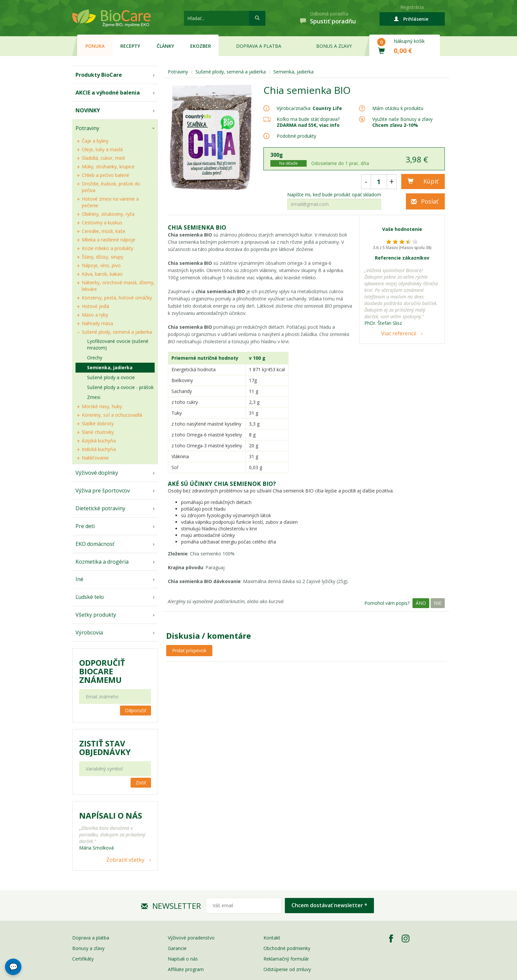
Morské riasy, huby (102, 406)
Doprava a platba (259, 46)
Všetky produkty (96, 615)
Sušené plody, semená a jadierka (117, 332)
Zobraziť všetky (125, 860)
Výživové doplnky (97, 473)
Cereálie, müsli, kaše (104, 231)
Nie (438, 603)
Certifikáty (83, 959)
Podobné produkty (296, 136)
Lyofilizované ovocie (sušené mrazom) (118, 344)
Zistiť (141, 783)
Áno (421, 603)
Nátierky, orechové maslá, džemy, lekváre (118, 286)
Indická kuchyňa (99, 449)
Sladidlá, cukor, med (103, 158)
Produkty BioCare (99, 75)
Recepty (130, 46)
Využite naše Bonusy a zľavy (402, 122)
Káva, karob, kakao (102, 274)
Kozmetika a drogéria (102, 562)
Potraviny (87, 128)
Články (165, 46)
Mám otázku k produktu (398, 108)
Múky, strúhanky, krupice (108, 167)
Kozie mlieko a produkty (107, 248)
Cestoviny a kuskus (102, 223)
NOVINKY (88, 110)
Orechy (95, 358)
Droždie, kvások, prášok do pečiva (111, 187)
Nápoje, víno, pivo (101, 265)
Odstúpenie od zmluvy (287, 969)
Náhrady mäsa (97, 323)
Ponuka (95, 46)
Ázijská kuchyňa (99, 441)
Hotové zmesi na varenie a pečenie (110, 202)
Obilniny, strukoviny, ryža (108, 214)
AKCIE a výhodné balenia (108, 93)
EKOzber (201, 46)
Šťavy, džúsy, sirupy (103, 257)
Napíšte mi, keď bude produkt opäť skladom (334, 195)
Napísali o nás (183, 959)
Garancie (177, 948)
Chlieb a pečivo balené (106, 175)
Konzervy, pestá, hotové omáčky (117, 298)
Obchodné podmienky (287, 948)
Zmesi (94, 397)
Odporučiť (136, 710)
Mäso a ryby (95, 315)
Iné (79, 579)
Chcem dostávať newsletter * (329, 905)
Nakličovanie (95, 458)
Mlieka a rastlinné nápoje (108, 240)
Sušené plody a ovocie (111, 377)
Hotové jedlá (95, 306)
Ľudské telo (90, 597)
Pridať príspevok (189, 650)
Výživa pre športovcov (103, 490)
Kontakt (272, 938)
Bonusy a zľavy (88, 948)
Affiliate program (186, 969)
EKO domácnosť (95, 544)
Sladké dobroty (98, 423)
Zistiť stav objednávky (105, 748)
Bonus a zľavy (334, 46)
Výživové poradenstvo (191, 938)
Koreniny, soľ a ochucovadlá (112, 415)
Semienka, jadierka (110, 367)
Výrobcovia (89, 632)
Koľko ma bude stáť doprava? (308, 119)
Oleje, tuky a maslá (102, 149)
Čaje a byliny (95, 141)
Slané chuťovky (98, 432)
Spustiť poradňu (333, 21)
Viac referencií (399, 333)
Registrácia (412, 7)
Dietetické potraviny (100, 508)
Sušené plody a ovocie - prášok (120, 387)
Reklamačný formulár (286, 959)
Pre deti (85, 526)
